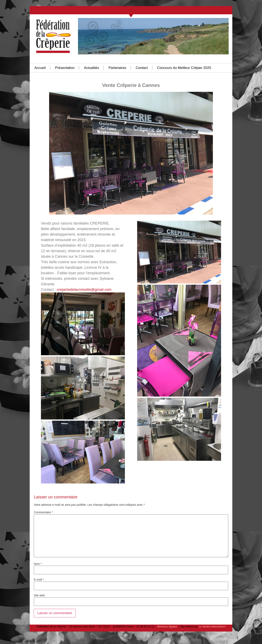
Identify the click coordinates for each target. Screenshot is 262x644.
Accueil (40, 68)
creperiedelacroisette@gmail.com (84, 290)
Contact (142, 68)
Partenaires (117, 68)
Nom (38, 564)
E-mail (39, 580)
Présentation (65, 68)
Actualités (91, 68)
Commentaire (43, 512)
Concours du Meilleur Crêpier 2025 (184, 68)
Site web (39, 595)
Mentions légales (167, 627)
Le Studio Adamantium (212, 627)
